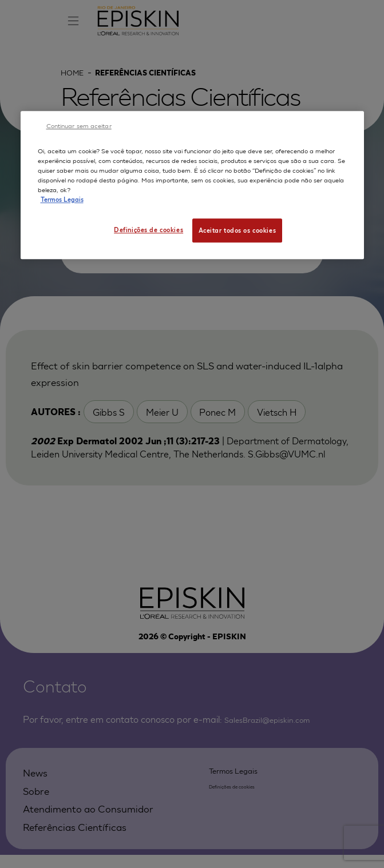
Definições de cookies (147, 229)
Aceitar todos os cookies (237, 230)
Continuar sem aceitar (79, 125)
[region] (192, 186)
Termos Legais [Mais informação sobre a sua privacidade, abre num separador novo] (62, 199)
